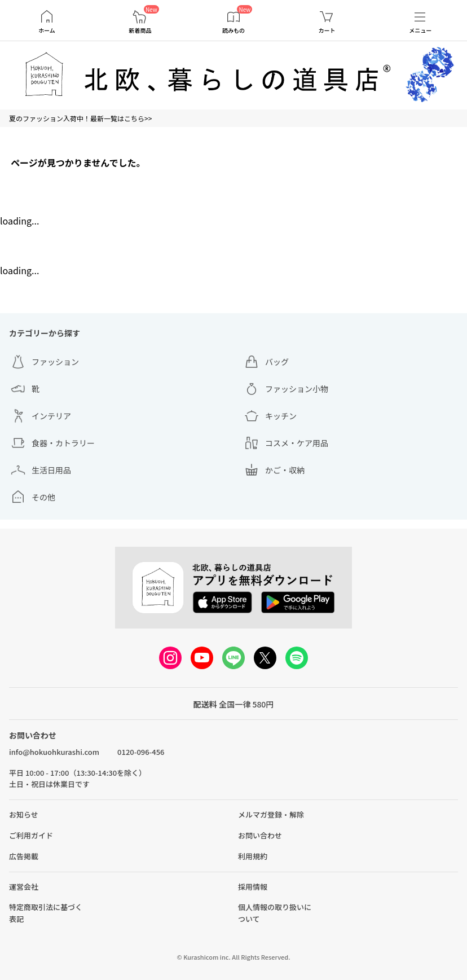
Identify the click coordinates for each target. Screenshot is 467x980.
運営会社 (24, 887)
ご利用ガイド (31, 835)
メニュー (420, 30)
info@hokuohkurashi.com (54, 752)
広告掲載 (24, 856)
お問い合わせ (260, 835)
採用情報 (253, 887)
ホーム (47, 30)
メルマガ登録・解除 (271, 814)
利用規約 (253, 856)
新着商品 (140, 30)
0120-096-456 (141, 752)
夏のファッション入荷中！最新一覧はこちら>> (80, 118)
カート (327, 30)
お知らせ (24, 814)
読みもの (233, 30)
